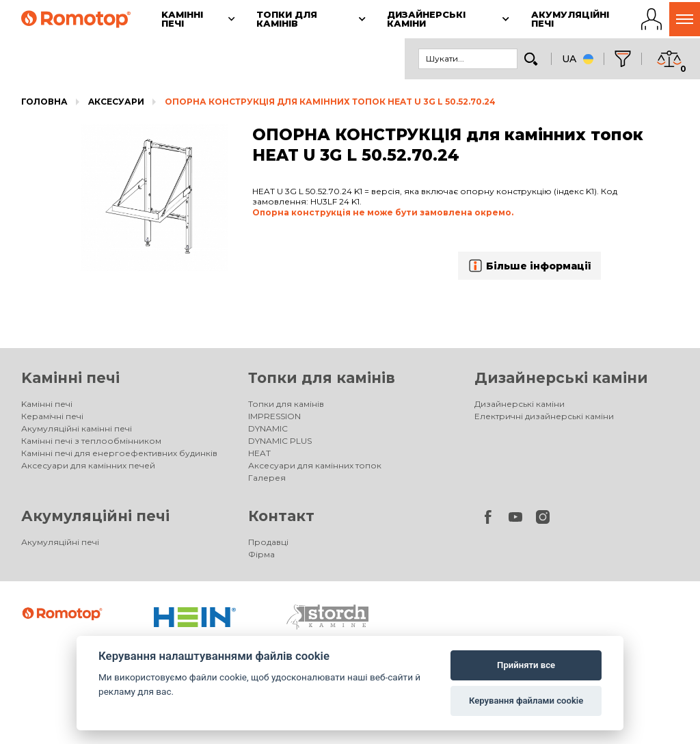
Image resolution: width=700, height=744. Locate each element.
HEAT (259, 453)
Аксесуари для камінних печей (88, 465)
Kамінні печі (70, 378)
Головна (44, 102)
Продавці (268, 542)
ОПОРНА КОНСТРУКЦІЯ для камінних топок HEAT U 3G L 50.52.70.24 (330, 102)
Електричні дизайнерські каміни (544, 416)
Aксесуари (116, 102)
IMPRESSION (274, 416)
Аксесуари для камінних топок (315, 465)
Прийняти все (526, 665)
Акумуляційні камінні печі (77, 428)
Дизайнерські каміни (561, 378)
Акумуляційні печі (95, 516)
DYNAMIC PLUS (280, 441)
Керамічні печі (52, 416)
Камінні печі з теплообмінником (91, 441)
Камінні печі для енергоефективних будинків (119, 453)
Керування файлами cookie (526, 701)
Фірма (261, 554)
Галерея (267, 478)
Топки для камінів (322, 378)
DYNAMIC (268, 428)
